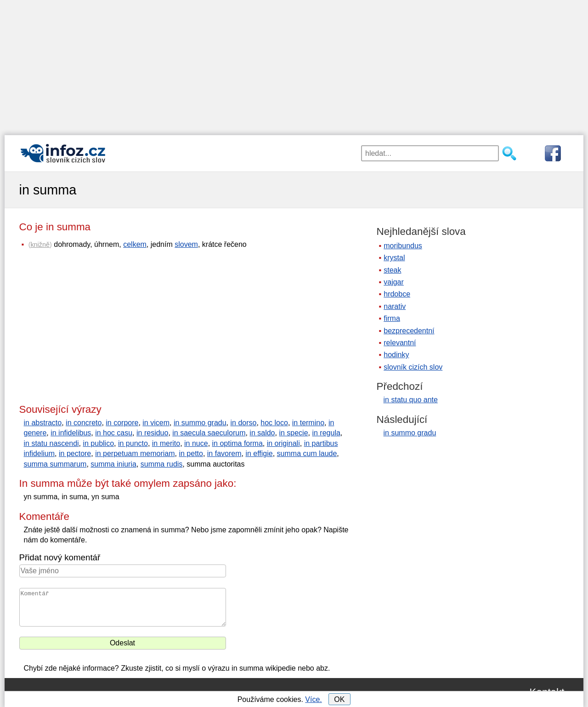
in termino (308, 423)
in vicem (156, 423)
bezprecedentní (409, 331)
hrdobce (397, 294)
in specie (293, 433)
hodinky (396, 355)
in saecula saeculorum (209, 433)
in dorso (244, 423)
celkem (135, 244)
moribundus (403, 246)
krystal (394, 258)
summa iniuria (113, 464)
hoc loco (274, 423)
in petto (191, 453)
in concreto (84, 423)
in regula (326, 433)
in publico (98, 443)
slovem (186, 244)
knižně (40, 245)
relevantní (400, 343)
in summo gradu (200, 423)
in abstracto (43, 423)
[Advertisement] (294, 64)
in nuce (196, 443)
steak (392, 270)
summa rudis (162, 464)
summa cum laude (307, 453)
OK (339, 699)
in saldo (262, 433)
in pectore (75, 453)
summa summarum (55, 464)
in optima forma (237, 443)
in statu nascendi (51, 443)
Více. (313, 699)
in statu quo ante (411, 400)
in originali (283, 443)
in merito (166, 443)
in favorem (224, 453)
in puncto (133, 443)
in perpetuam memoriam (135, 453)
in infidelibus (71, 433)
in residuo (152, 433)
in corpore (122, 423)
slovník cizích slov (413, 367)
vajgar (394, 282)
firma (392, 318)
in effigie (259, 453)
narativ (395, 306)
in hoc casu (114, 433)
